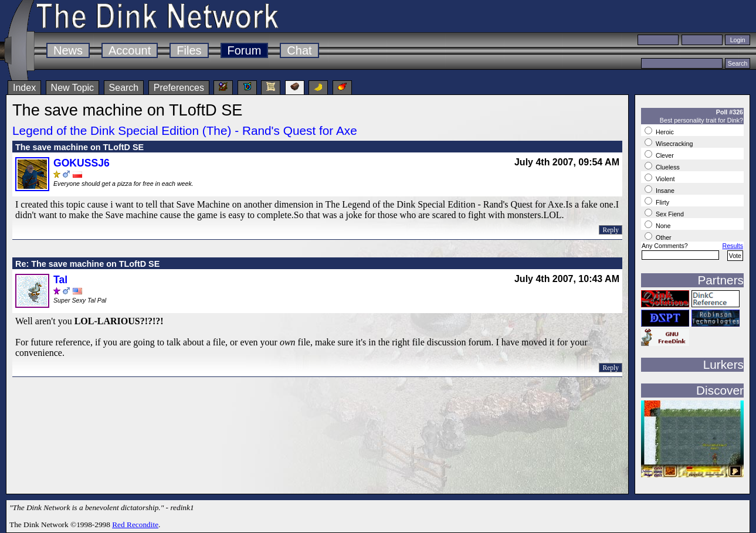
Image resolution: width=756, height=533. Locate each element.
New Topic (73, 88)
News (68, 50)
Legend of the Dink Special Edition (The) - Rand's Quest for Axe (185, 130)
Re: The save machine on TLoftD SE (87, 264)
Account (130, 50)
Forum (245, 50)
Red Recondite (135, 524)
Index (24, 88)
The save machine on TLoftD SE (79, 147)
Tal (60, 280)
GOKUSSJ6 (82, 163)
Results (733, 246)
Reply (611, 230)
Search (124, 88)
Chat (299, 50)
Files (189, 50)
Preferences (179, 88)
